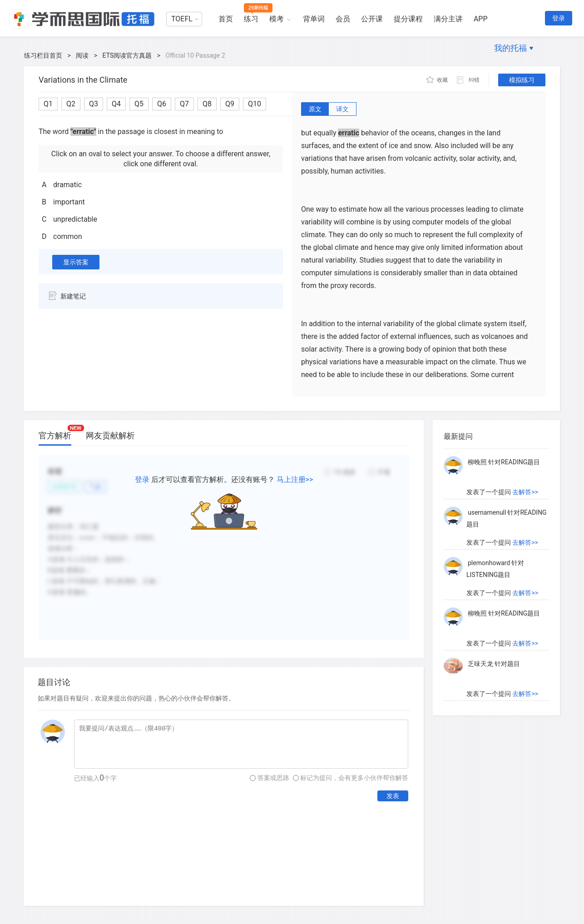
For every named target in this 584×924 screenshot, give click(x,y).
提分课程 (408, 19)
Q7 (184, 104)
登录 (559, 18)
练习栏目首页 (43, 55)
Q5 (139, 104)
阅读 (82, 55)
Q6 (162, 104)
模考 (277, 19)
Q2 (71, 104)
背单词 (314, 19)
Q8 (207, 104)
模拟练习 (522, 80)
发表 (393, 796)
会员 (343, 19)
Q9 (230, 104)
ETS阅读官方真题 (127, 55)
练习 (251, 19)
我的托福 (510, 48)
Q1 (48, 104)
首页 (226, 19)
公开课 (372, 19)
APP (481, 19)
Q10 (255, 104)
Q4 (116, 104)
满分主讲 (448, 19)
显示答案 (76, 262)
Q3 (94, 104)
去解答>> (525, 492)
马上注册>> (295, 479)
